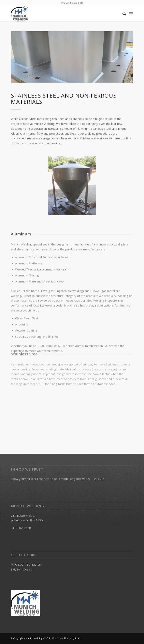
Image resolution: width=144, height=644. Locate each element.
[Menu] (131, 14)
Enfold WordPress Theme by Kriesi (63, 638)
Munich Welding (34, 638)
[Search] (122, 14)
